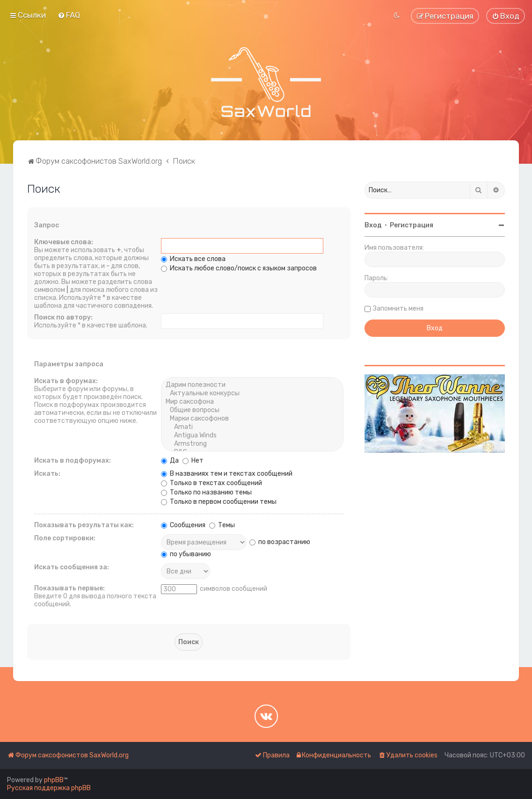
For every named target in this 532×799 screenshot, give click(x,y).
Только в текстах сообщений (211, 483)
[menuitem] (69, 15)
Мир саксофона (252, 402)
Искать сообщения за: (72, 567)
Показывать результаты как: (84, 525)
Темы (222, 525)
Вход (373, 225)
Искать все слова (193, 259)
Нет (193, 461)
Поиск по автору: (63, 317)
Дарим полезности (252, 385)
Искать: (47, 474)
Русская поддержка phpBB (49, 788)
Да (170, 461)
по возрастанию (280, 542)
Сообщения (183, 525)
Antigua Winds (252, 436)
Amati (252, 427)
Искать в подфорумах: (73, 461)
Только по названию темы (206, 492)
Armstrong (252, 444)
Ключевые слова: (64, 242)
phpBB (54, 780)
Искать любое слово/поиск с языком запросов (239, 268)
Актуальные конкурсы (252, 393)
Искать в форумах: (66, 381)
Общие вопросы (252, 410)
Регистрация (412, 225)
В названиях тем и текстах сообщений (227, 474)
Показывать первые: (69, 588)
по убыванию (186, 554)
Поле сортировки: (65, 538)
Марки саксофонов (252, 419)
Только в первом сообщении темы (219, 502)
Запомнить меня (398, 309)
